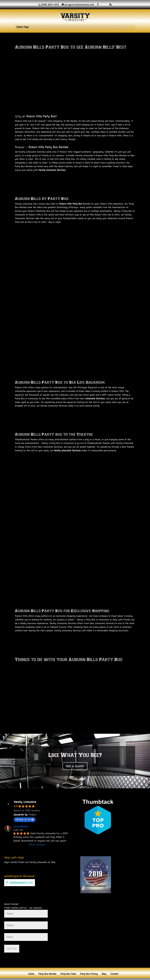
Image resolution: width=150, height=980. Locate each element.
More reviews (37, 833)
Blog (104, 962)
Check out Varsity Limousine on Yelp (37, 851)
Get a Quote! (75, 755)
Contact (114, 962)
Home (31, 962)
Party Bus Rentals (47, 962)
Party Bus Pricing (89, 962)
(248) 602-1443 (50, 5)
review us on (25, 808)
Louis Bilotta (20, 815)
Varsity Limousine (25, 790)
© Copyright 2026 (103, 976)
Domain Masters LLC (81, 976)
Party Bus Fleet (68, 962)
